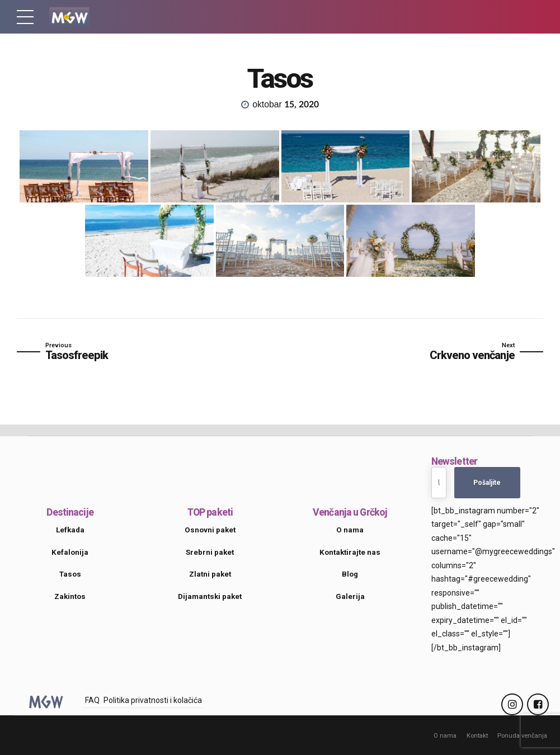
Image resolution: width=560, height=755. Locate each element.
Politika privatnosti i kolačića (153, 700)
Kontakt (477, 735)
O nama (444, 735)
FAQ (92, 700)
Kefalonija (70, 552)
